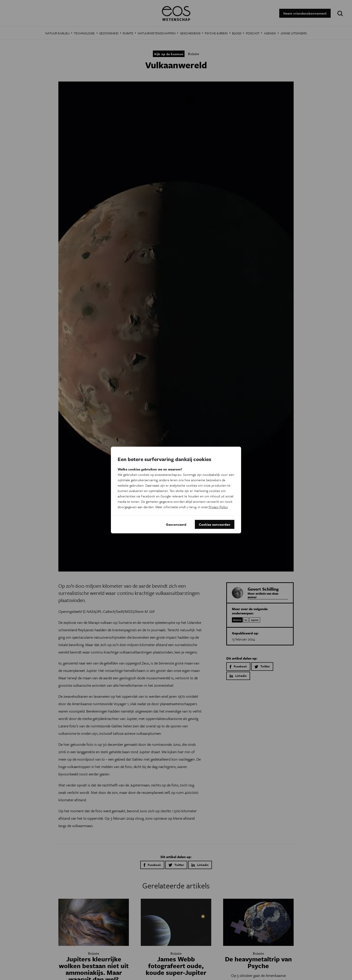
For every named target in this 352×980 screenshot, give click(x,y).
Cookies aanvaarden (215, 524)
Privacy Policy (218, 507)
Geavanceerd (176, 524)
